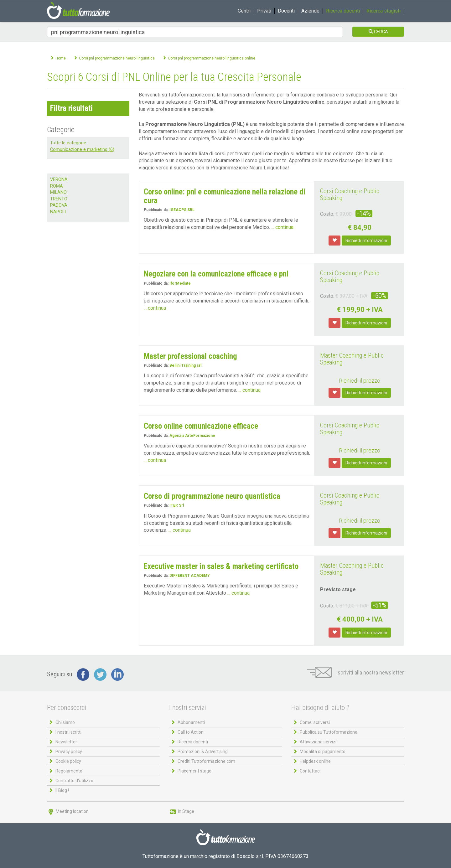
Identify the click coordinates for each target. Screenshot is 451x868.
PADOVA (59, 205)
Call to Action (191, 732)
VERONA (59, 180)
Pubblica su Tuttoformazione (329, 732)
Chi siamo (65, 722)
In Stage (182, 811)
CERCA (378, 32)
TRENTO (59, 199)
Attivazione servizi (318, 742)
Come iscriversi (315, 722)
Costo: (327, 214)
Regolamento (69, 771)
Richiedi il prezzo (360, 381)
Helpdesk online (315, 761)
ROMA (57, 186)
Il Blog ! (62, 790)
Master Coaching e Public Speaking (352, 359)
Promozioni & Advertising (203, 752)
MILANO (58, 192)
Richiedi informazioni (366, 240)
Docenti (286, 11)
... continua (282, 227)
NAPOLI (58, 212)
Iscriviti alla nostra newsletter (355, 672)
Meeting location (68, 811)
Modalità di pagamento (323, 752)
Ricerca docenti (343, 11)
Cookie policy (68, 761)
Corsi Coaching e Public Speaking (350, 194)
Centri (244, 11)
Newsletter (66, 742)
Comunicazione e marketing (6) (82, 150)
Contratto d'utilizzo (74, 781)
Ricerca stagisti (384, 11)
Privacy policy (69, 752)
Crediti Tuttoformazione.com (206, 761)
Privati (264, 11)
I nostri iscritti (68, 732)
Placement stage (194, 771)
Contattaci (310, 771)
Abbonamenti (191, 722)
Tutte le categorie (68, 143)
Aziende (310, 11)
